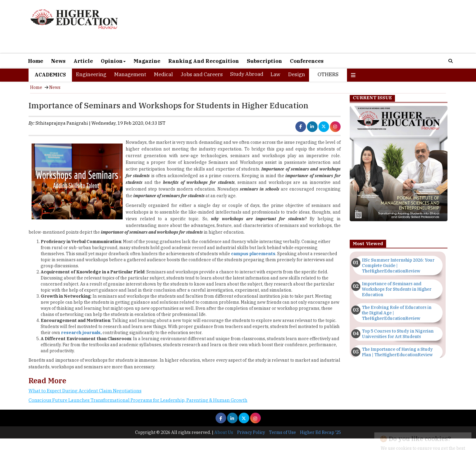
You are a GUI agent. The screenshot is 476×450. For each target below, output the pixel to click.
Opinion (113, 61)
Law (275, 74)
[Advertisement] (308, 27)
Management (130, 74)
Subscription (264, 61)
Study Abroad (247, 74)
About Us (224, 432)
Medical (163, 74)
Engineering (91, 74)
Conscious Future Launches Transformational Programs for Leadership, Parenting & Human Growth (138, 400)
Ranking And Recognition (204, 61)
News (58, 61)
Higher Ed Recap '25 (320, 432)
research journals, (81, 333)
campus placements (253, 254)
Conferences (307, 61)
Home (36, 61)
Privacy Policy (251, 432)
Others (328, 74)
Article (83, 61)
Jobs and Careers (202, 74)
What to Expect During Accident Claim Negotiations (85, 391)
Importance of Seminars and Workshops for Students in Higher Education (397, 289)
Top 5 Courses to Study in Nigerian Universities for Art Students (398, 334)
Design (297, 74)
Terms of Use (282, 432)
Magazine (147, 61)
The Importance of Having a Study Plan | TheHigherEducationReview (397, 352)
